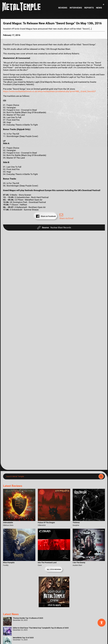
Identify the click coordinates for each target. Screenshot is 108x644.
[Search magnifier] (101, 476)
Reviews (63, 8)
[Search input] (52, 476)
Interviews (76, 8)
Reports (89, 8)
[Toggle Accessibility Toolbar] (102, 623)
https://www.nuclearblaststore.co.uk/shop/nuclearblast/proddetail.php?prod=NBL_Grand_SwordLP (49, 91)
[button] (104, 4)
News (99, 8)
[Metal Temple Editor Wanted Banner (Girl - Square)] (54, 606)
